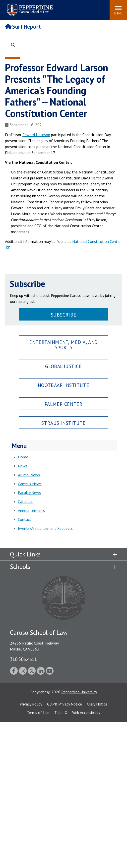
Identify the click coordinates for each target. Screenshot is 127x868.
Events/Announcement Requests (45, 528)
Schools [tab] (20, 567)
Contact (25, 519)
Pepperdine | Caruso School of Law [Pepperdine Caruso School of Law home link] (29, 7)
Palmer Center (64, 404)
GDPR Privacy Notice (64, 704)
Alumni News (29, 475)
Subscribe (63, 315)
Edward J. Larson (36, 135)
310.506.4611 (23, 659)
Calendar (25, 501)
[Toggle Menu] (118, 10)
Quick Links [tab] (25, 554)
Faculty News (29, 492)
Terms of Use (38, 712)
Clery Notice (97, 704)
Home (23, 457)
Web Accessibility (86, 712)
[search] (39, 45)
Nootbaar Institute (63, 385)
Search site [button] (38, 7)
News (23, 466)
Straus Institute (63, 423)
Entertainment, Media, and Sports (63, 345)
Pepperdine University (79, 692)
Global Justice (63, 366)
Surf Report (23, 27)
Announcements (31, 510)
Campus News (30, 484)
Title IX (61, 712)
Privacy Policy (31, 704)
